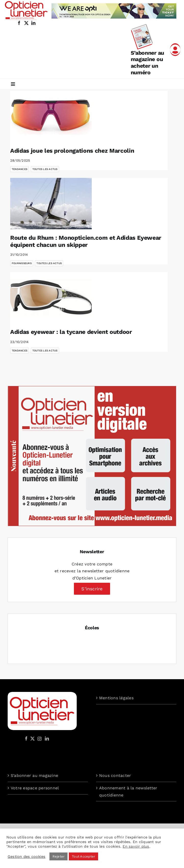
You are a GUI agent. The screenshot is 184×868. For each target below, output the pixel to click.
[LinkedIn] (47, 738)
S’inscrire (92, 589)
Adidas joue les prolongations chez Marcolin (72, 151)
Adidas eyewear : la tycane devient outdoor (71, 332)
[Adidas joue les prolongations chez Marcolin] (51, 117)
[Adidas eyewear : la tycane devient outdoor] (51, 298)
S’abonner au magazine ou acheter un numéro (147, 63)
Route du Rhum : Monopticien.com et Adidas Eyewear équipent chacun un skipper (86, 241)
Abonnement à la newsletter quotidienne (128, 792)
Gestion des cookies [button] (27, 857)
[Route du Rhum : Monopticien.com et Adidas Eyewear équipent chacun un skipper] (51, 204)
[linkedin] (33, 23)
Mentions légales (116, 698)
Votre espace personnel (35, 788)
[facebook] (19, 23)
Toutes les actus (45, 169)
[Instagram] (39, 738)
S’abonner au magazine (34, 775)
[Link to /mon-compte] (175, 50)
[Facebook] (26, 738)
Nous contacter (115, 775)
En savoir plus (136, 846)
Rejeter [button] (59, 856)
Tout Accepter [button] (83, 856)
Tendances (19, 169)
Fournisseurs (22, 263)
